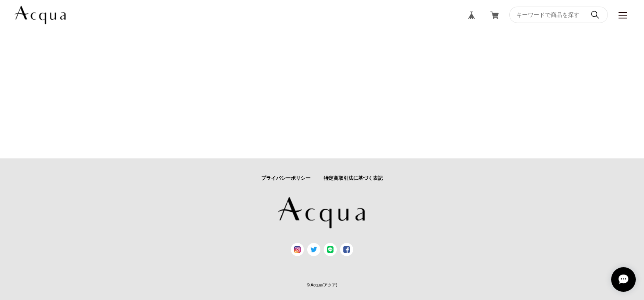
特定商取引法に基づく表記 (353, 178)
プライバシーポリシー (286, 178)
